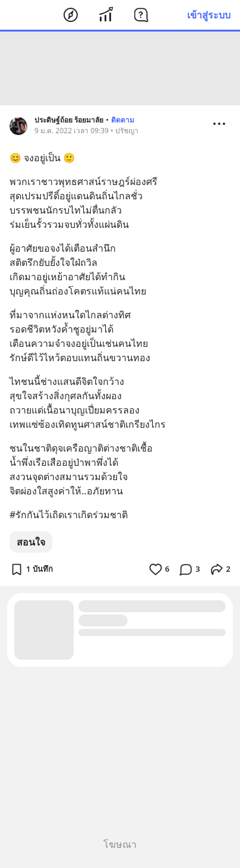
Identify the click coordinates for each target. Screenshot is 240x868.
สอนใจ (31, 542)
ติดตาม (123, 120)
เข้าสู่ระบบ (209, 15)
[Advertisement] (120, 68)
